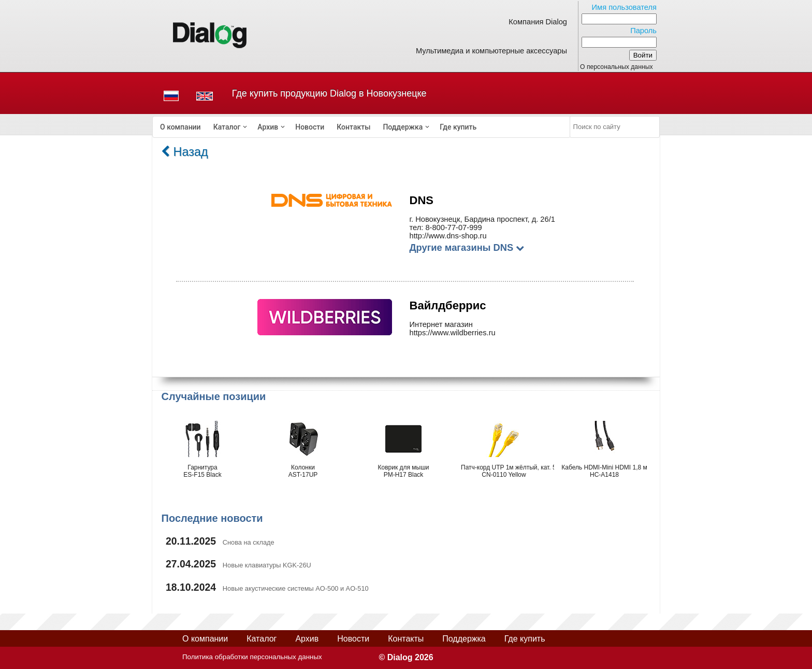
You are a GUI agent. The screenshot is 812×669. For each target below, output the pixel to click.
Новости (310, 127)
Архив (268, 127)
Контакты (353, 127)
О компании (180, 127)
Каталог (227, 127)
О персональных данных (617, 67)
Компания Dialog (538, 22)
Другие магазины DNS (467, 247)
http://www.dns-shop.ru (448, 236)
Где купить (458, 127)
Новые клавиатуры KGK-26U (267, 565)
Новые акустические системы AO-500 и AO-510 (296, 588)
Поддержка (403, 127)
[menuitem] (180, 127)
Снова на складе (249, 542)
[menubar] (361, 127)
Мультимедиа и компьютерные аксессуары (491, 51)
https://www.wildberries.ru (453, 333)
